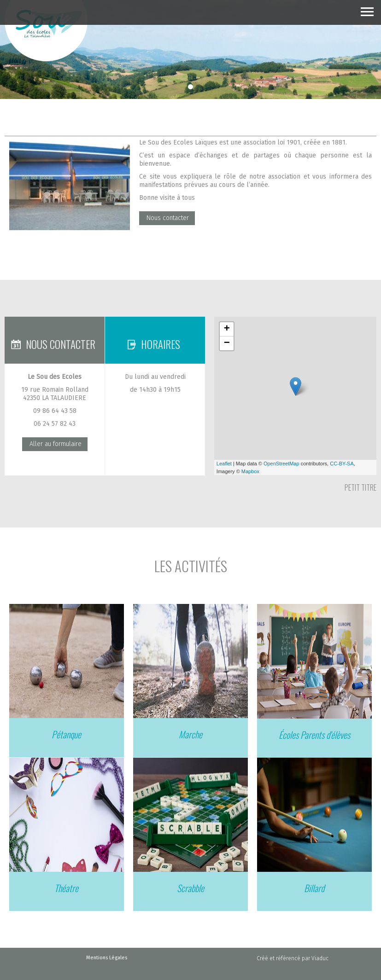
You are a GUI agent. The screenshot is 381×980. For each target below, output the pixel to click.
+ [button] (227, 329)
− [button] (227, 343)
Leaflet (224, 464)
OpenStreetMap (281, 464)
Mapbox (250, 471)
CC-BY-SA (342, 464)
